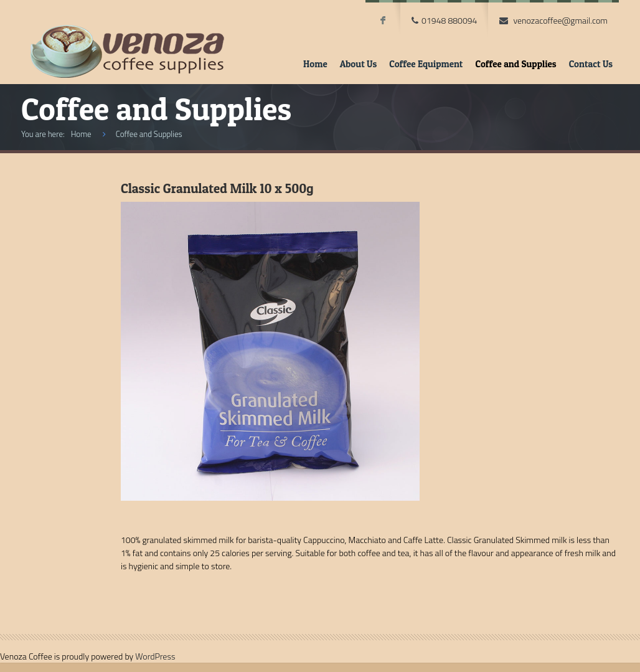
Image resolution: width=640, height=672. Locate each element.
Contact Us (591, 64)
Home (315, 64)
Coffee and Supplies (515, 64)
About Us (359, 64)
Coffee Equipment (426, 64)
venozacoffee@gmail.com (560, 20)
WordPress (155, 656)
